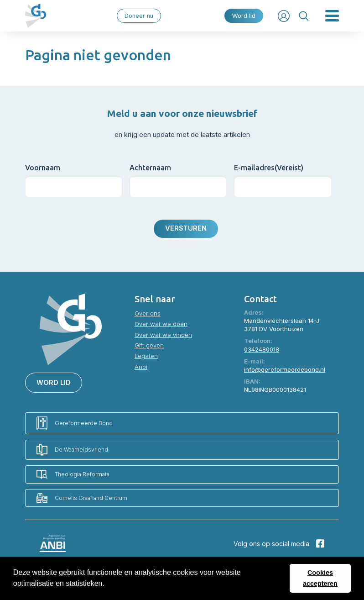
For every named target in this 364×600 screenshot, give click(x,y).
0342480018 (262, 349)
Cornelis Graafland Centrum (82, 498)
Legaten (146, 356)
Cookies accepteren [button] (320, 578)
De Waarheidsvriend (72, 450)
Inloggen (284, 16)
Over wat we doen (161, 324)
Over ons (148, 313)
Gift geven (149, 345)
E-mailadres (269, 168)
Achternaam (150, 168)
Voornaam (43, 168)
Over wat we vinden (163, 335)
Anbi (141, 367)
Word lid (244, 16)
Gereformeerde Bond (75, 424)
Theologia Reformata (73, 474)
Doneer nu (139, 16)
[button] (108, 584)
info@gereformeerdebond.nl (285, 369)
